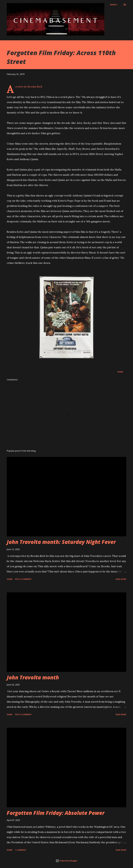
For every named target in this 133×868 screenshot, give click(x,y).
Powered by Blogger (66, 861)
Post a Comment (23, 579)
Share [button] (120, 372)
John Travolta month (33, 677)
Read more (121, 579)
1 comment (21, 850)
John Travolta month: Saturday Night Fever (61, 542)
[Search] (113, 5)
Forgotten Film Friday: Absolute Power (56, 813)
